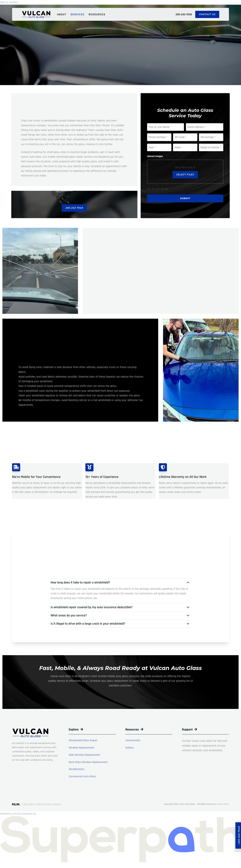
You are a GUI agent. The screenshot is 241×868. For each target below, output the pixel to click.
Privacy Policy (223, 805)
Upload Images (155, 157)
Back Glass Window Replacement (88, 763)
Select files (185, 175)
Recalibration (76, 770)
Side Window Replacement (84, 756)
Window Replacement (81, 749)
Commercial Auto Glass (82, 777)
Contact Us (207, 14)
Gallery (129, 749)
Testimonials (133, 741)
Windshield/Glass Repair (83, 741)
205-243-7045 (184, 14)
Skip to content (9, 2)
